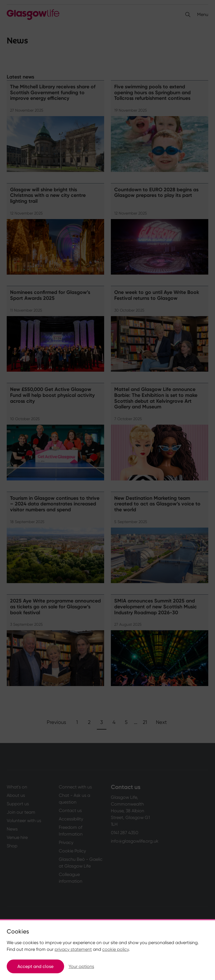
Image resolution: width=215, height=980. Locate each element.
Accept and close (35, 966)
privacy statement (73, 949)
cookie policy (115, 949)
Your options (81, 966)
